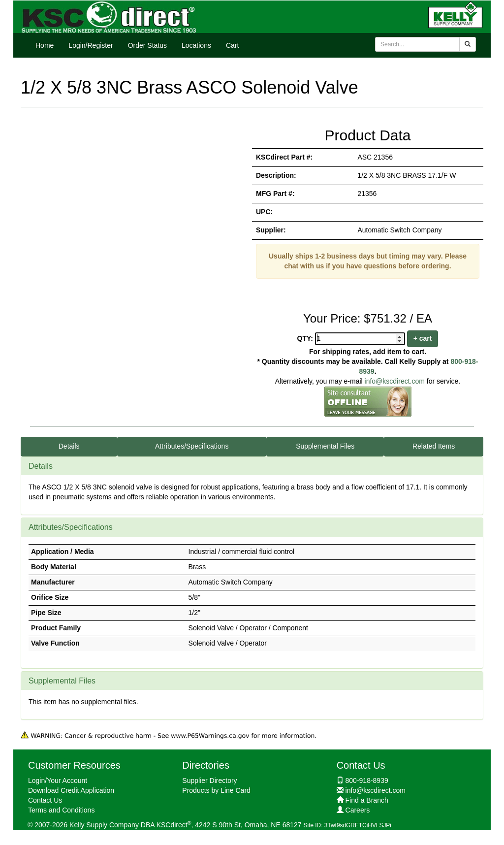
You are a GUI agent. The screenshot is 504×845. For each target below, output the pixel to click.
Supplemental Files (325, 446)
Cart (232, 45)
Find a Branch (367, 800)
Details (69, 446)
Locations (196, 45)
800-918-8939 (367, 780)
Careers (358, 810)
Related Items (434, 446)
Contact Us (45, 800)
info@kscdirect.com (395, 381)
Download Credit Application (71, 790)
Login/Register (91, 45)
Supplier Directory (209, 780)
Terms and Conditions (61, 810)
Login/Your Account (58, 780)
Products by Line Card (216, 790)
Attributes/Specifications (192, 446)
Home (45, 45)
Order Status (147, 45)
